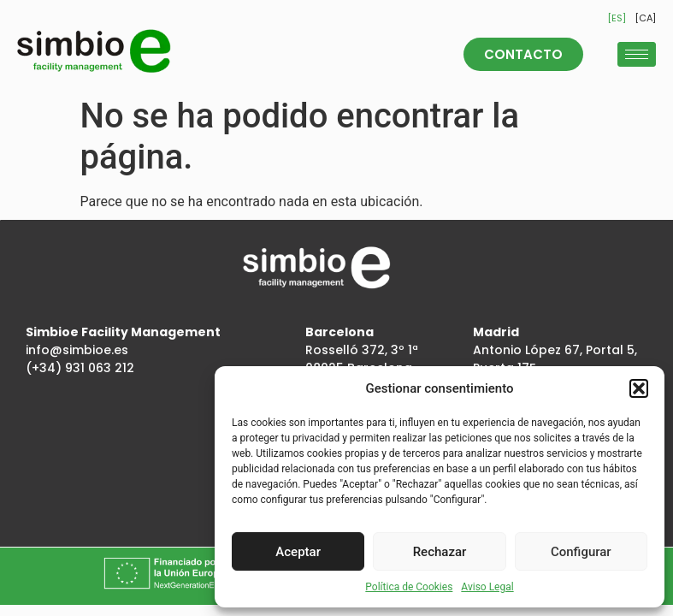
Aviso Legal (487, 587)
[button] (639, 388)
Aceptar (298, 552)
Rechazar (440, 552)
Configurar (581, 552)
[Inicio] (94, 70)
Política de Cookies (409, 587)
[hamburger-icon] (637, 54)
